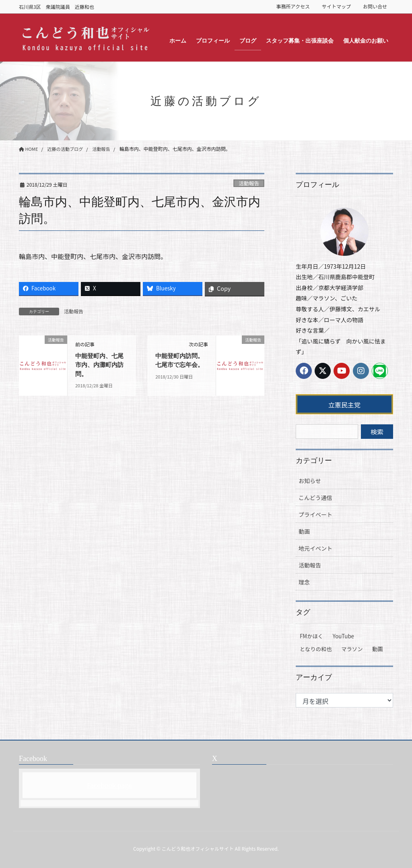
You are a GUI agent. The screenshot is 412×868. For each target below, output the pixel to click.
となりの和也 (316, 649)
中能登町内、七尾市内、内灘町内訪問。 (101, 365)
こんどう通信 (315, 498)
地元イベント (315, 548)
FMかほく (311, 636)
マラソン (352, 649)
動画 (304, 531)
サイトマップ (336, 6)
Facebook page (109, 785)
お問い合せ (375, 6)
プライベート (315, 514)
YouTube (343, 636)
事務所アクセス (293, 6)
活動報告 (249, 183)
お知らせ (310, 481)
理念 (304, 582)
